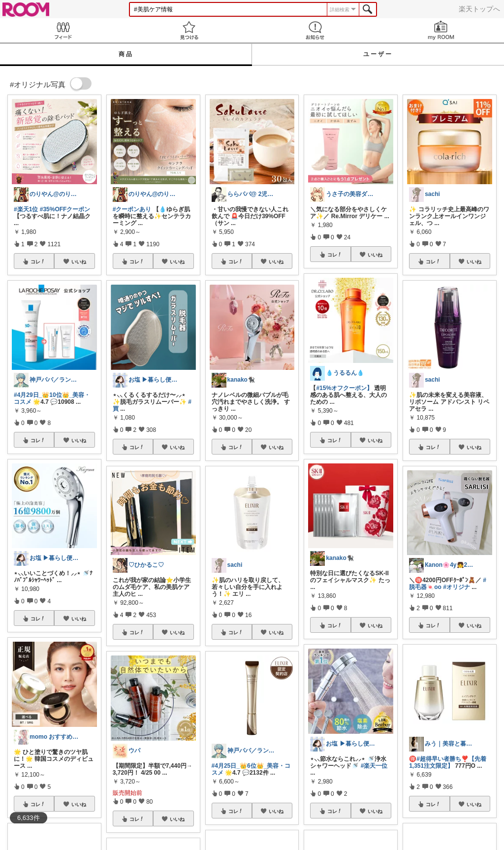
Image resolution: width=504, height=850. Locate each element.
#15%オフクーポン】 (344, 388)
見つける (189, 30)
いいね (79, 262)
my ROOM (441, 30)
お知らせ (315, 30)
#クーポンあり (132, 209)
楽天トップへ (479, 9)
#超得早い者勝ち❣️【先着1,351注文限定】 (448, 762)
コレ (38, 262)
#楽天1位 (26, 209)
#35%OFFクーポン (65, 209)
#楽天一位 (374, 766)
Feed (63, 30)
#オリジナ (457, 587)
